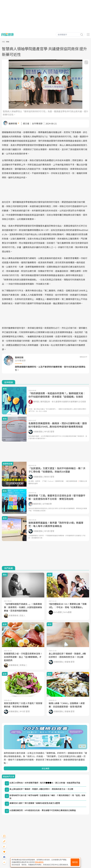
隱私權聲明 (39, 862)
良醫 (3, 42)
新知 (8, 42)
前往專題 (45, 768)
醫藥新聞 (13, 123)
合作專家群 (37, 123)
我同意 (75, 862)
